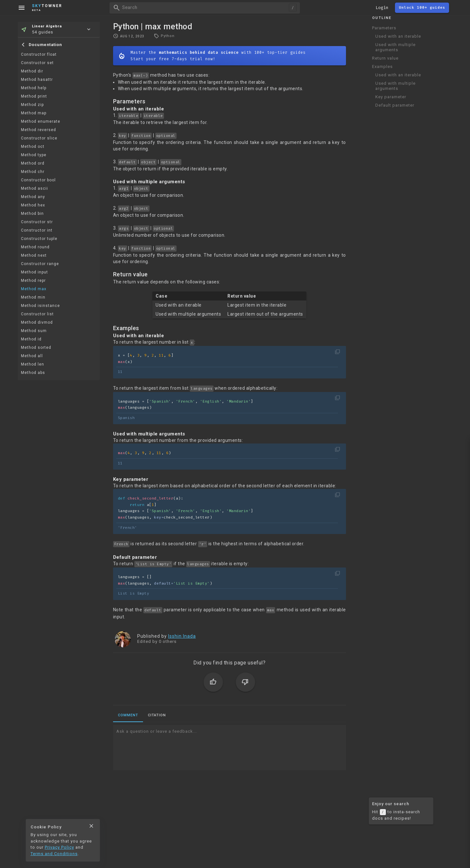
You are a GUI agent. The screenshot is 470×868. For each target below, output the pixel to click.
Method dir (32, 71)
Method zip (32, 105)
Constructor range (40, 264)
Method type (34, 155)
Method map (34, 113)
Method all (32, 356)
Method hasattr (37, 80)
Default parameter (395, 105)
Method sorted (36, 348)
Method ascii (34, 188)
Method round (35, 247)
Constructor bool (38, 180)
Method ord (33, 163)
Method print (34, 96)
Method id (31, 339)
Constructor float (39, 54)
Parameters (384, 28)
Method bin (32, 214)
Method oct (33, 147)
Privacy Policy (59, 847)
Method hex (33, 205)
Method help (34, 88)
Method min (33, 297)
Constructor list (37, 314)
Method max (34, 289)
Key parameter (391, 97)
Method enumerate (41, 121)
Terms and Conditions (54, 854)
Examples (382, 67)
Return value (385, 58)
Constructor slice (39, 138)
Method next (34, 255)
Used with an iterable (398, 36)
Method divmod (37, 322)
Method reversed (38, 130)
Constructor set (37, 63)
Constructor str (37, 222)
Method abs (33, 373)
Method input (34, 272)
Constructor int (37, 230)
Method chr (33, 172)
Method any (33, 197)
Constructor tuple (39, 239)
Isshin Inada (182, 636)
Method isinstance (40, 306)
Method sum (34, 331)
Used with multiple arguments (395, 47)
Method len (33, 364)
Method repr (33, 281)
